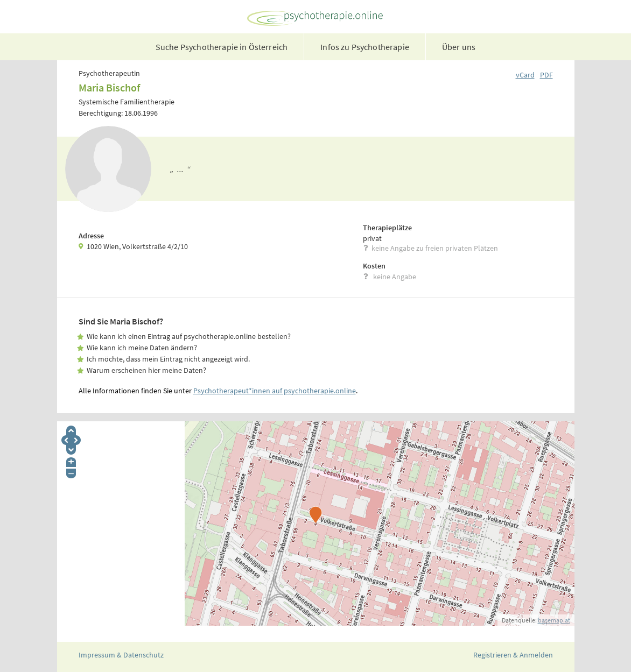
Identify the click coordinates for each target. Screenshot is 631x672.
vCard (525, 75)
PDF (546, 75)
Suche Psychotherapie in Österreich (222, 47)
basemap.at (554, 620)
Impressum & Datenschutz (121, 655)
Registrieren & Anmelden (513, 655)
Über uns (459, 47)
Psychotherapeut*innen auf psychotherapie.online (275, 391)
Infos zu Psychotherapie (365, 47)
